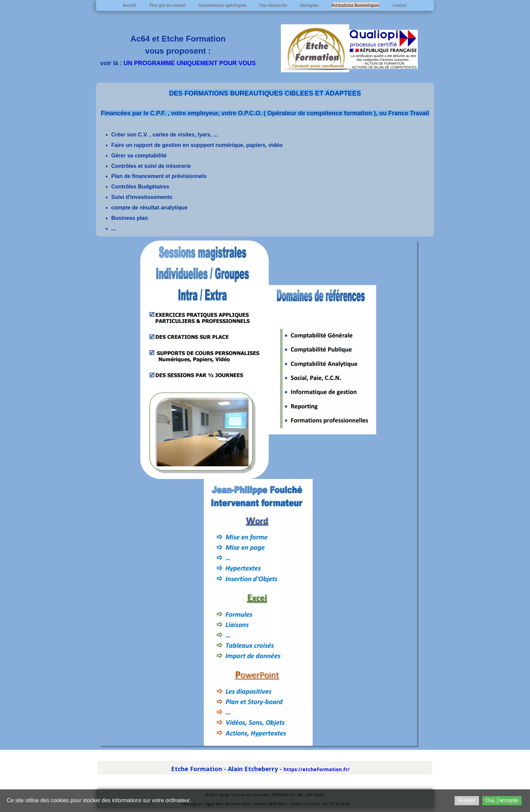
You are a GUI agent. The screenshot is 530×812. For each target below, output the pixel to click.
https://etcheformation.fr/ (317, 769)
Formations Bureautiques (355, 5)
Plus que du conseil (167, 5)
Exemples (309, 5)
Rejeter (467, 800)
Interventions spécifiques (223, 5)
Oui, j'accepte (502, 800)
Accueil (130, 5)
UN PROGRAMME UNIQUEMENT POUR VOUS (190, 63)
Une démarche (273, 5)
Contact (400, 5)
